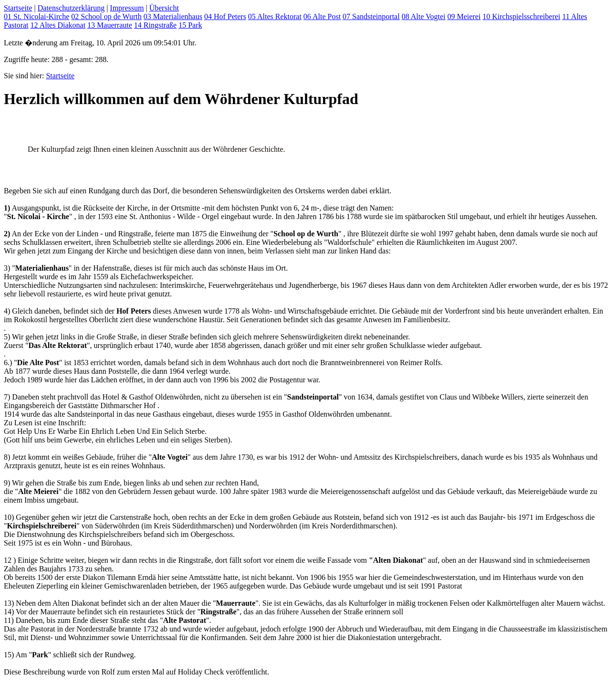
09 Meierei (464, 16)
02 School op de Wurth (106, 16)
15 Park (190, 25)
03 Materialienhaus (173, 16)
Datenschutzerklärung (71, 8)
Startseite (18, 8)
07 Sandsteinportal (371, 16)
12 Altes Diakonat (58, 25)
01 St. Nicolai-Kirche (37, 16)
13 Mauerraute (110, 25)
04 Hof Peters (225, 16)
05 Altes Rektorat (275, 16)
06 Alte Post (322, 16)
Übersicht (164, 8)
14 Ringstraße (155, 25)
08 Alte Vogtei (424, 16)
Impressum (127, 8)
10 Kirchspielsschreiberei (521, 16)
